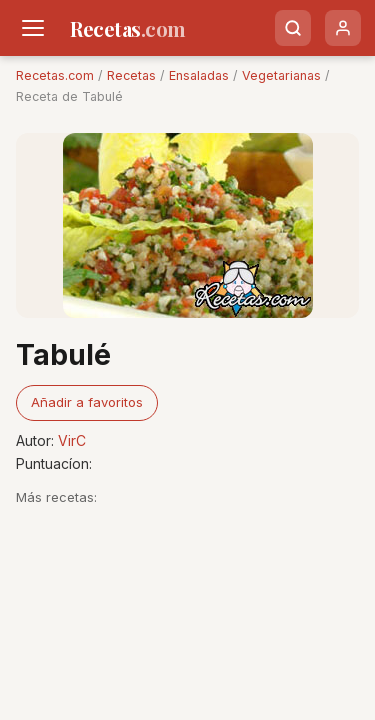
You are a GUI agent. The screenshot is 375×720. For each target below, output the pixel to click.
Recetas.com (55, 75)
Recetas (131, 75)
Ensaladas (199, 75)
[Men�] (33, 28)
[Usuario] (343, 28)
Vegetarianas (281, 75)
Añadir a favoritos (87, 402)
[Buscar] (293, 28)
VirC (72, 440)
